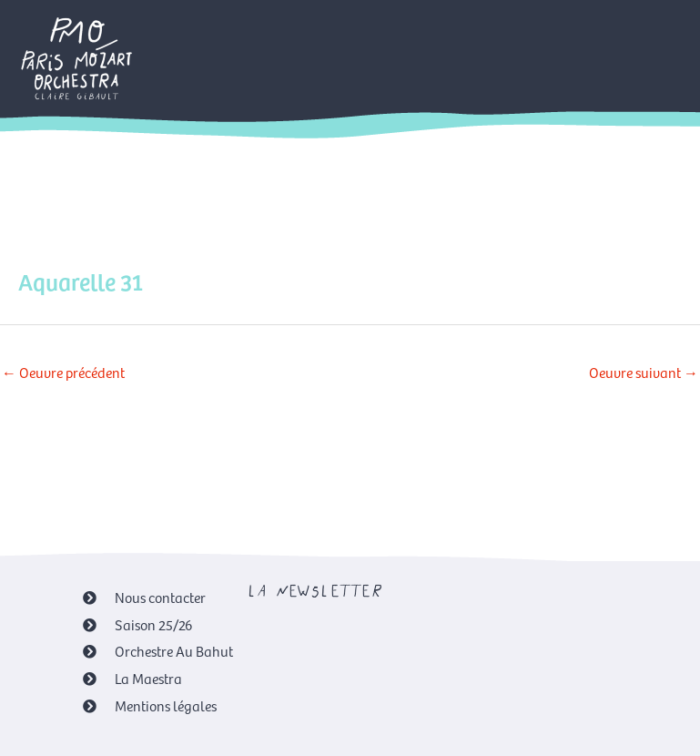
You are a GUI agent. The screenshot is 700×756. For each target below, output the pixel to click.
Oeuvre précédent (63, 372)
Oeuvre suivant (644, 372)
